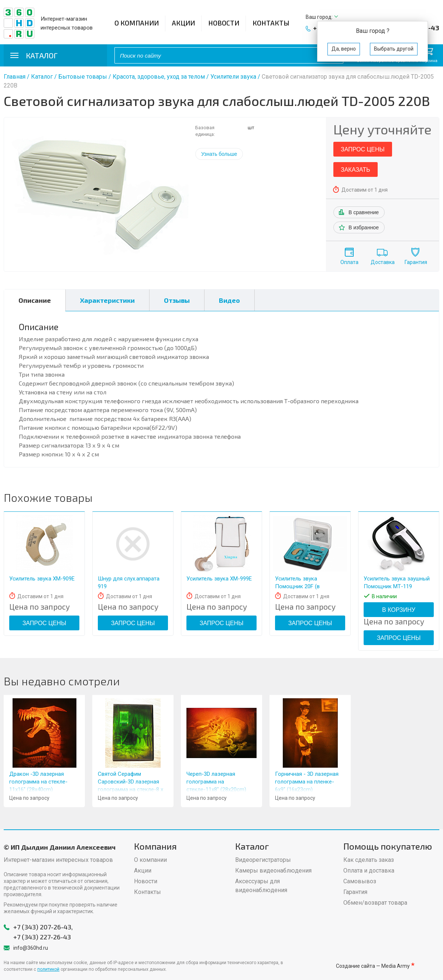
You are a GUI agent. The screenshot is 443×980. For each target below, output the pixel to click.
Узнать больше (219, 154)
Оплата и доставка (369, 871)
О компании (137, 23)
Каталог (42, 77)
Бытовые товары (83, 77)
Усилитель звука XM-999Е (219, 579)
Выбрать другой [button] (394, 49)
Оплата (349, 262)
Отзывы (177, 300)
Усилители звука (233, 77)
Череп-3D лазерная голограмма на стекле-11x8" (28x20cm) (216, 782)
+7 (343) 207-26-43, (43, 927)
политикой (48, 969)
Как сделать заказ (369, 860)
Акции (183, 23)
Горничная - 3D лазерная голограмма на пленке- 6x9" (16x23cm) (307, 782)
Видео (229, 300)
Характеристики (107, 300)
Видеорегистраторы (263, 860)
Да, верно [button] (344, 49)
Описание (35, 300)
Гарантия (416, 262)
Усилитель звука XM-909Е (42, 579)
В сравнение (364, 212)
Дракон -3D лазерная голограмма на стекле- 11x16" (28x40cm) (38, 782)
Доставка (383, 262)
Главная (15, 77)
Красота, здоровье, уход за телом (159, 77)
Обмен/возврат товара (375, 903)
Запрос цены (363, 149)
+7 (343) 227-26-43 (42, 937)
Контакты (271, 23)
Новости (224, 23)
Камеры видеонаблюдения (273, 871)
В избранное (364, 227)
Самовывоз (360, 881)
